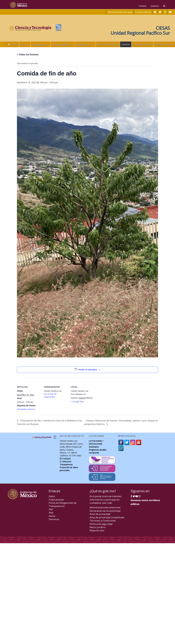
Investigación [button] (41, 44)
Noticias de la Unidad (108, 44)
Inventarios (94, 447)
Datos (52, 496)
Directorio (66, 462)
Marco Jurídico (98, 527)
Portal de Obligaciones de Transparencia (63, 504)
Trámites (142, 6)
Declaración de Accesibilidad (105, 511)
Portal (14, 44)
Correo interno (143, 12)
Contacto (66, 459)
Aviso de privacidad (100, 514)
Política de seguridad (101, 524)
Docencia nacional (142, 44)
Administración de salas (120, 12)
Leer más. (107, 503)
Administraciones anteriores (105, 507)
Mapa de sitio (97, 530)
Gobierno (155, 6)
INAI (51, 513)
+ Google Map (77, 401)
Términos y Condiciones (103, 521)
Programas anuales (98, 450)
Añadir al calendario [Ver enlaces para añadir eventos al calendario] (88, 370)
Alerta (52, 516)
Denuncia (54, 519)
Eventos (126, 44)
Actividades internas (26, 409)
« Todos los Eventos (28, 55)
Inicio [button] (25, 44)
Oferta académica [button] (63, 44)
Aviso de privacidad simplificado (107, 517)
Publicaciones (56, 500)
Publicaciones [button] (85, 44)
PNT (51, 509)
